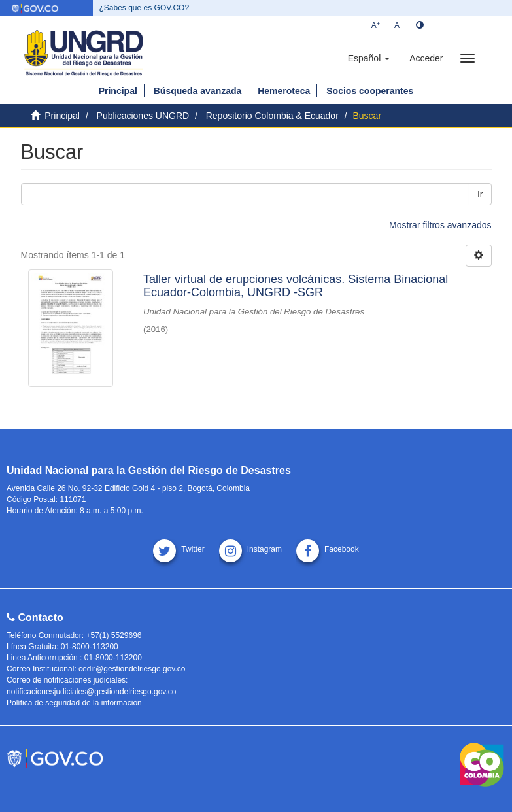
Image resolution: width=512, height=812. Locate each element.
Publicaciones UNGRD (143, 116)
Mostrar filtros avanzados (440, 225)
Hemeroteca (284, 91)
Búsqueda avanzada (198, 91)
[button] (369, 58)
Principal (118, 91)
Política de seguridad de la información (74, 703)
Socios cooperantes (370, 91)
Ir (480, 194)
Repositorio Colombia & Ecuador (272, 116)
